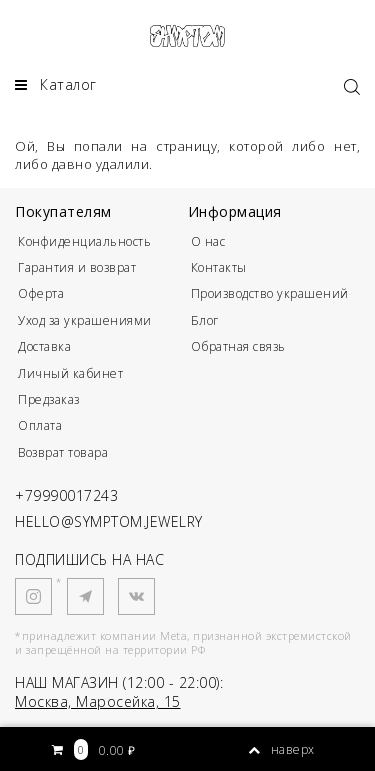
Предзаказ (49, 399)
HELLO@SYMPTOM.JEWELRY (109, 521)
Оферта (41, 293)
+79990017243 (66, 495)
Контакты (219, 267)
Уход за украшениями (85, 320)
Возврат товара (63, 452)
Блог (205, 320)
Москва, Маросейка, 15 (98, 701)
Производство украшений (270, 293)
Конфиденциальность (84, 241)
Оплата (40, 425)
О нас (208, 241)
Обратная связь (238, 346)
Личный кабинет (70, 373)
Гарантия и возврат (77, 267)
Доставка (44, 346)
